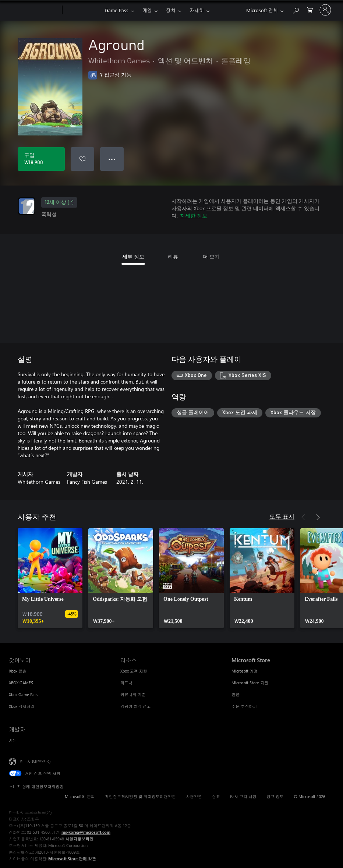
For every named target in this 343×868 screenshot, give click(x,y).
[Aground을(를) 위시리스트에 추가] (82, 159)
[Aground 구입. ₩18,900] (41, 159)
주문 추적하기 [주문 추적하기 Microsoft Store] (244, 706)
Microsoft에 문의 (80, 796)
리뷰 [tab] (173, 256)
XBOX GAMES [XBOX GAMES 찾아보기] (21, 683)
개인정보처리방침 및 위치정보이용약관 (140, 796)
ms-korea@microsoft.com (86, 832)
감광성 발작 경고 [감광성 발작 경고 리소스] (136, 706)
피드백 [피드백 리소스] (126, 683)
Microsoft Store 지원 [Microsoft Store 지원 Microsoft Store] (250, 683)
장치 (171, 10)
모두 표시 (282, 516)
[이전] (303, 517)
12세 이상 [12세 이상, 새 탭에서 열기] (59, 202)
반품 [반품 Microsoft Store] (236, 694)
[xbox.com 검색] (296, 9)
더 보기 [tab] (211, 256)
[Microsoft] (34, 10)
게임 (147, 10)
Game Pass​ (117, 10)
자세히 (197, 10)
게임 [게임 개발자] (13, 740)
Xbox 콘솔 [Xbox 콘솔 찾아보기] (18, 671)
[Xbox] (83, 10)
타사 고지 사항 (243, 796)
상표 (216, 796)
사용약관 (194, 796)
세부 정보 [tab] (133, 256)
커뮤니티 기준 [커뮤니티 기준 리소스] (133, 694)
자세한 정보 (194, 216)
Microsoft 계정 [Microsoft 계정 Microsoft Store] (245, 671)
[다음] (318, 517)
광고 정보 (275, 796)
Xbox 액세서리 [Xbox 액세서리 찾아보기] (22, 706)
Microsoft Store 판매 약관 (72, 859)
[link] (50, 578)
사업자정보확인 (79, 839)
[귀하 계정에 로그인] (325, 10)
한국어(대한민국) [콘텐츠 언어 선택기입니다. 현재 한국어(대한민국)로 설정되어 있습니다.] (35, 761)
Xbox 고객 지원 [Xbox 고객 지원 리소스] (134, 671)
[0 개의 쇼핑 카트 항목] (310, 9)
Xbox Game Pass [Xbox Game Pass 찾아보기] (24, 694)
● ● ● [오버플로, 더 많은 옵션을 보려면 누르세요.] (112, 159)
